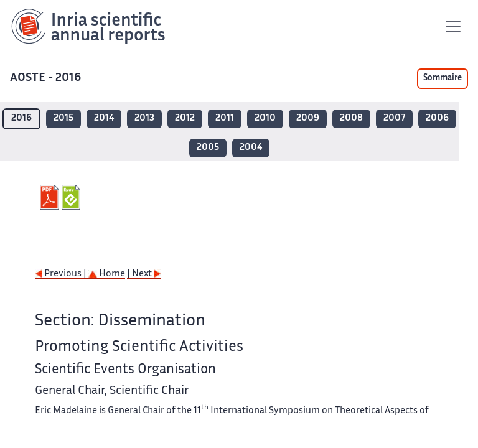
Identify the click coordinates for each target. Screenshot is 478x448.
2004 (251, 148)
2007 (394, 119)
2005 (208, 148)
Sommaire (443, 78)
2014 (104, 119)
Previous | (62, 274)
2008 (351, 119)
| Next (144, 274)
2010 (265, 119)
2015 (63, 119)
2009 (308, 119)
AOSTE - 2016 (47, 78)
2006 (437, 119)
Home (107, 274)
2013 (144, 119)
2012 (185, 119)
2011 (225, 119)
